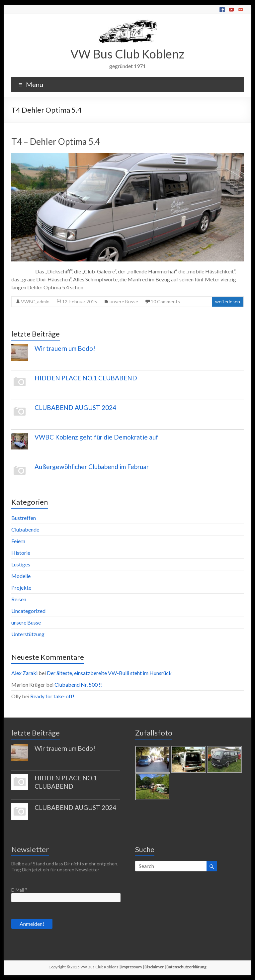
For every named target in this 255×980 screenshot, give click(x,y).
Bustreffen (24, 518)
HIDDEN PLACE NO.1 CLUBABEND (86, 378)
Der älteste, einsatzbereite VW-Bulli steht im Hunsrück (109, 673)
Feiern (18, 541)
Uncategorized (28, 611)
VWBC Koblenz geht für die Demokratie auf (96, 437)
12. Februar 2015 (80, 301)
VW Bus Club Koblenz (127, 54)
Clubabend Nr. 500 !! (78, 685)
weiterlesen (228, 301)
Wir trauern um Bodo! (65, 348)
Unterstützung (28, 634)
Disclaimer (154, 967)
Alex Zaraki (24, 673)
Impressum (131, 967)
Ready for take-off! (52, 696)
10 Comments (165, 301)
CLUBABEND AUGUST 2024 (75, 407)
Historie (21, 553)
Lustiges (21, 564)
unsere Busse (124, 301)
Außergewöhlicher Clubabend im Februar (92, 467)
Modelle (21, 576)
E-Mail (19, 890)
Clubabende (25, 529)
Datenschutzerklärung (186, 967)
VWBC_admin (35, 301)
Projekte (21, 588)
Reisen (19, 599)
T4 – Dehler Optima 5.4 (56, 142)
